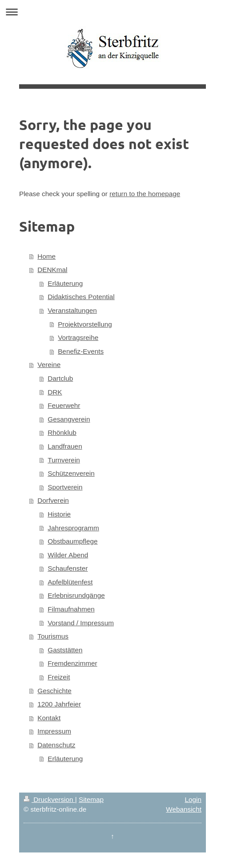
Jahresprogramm (73, 528)
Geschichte (54, 691)
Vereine (49, 365)
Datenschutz (56, 745)
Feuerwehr (64, 405)
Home (46, 256)
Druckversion (49, 799)
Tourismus (53, 636)
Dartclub (60, 378)
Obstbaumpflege (72, 541)
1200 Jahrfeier (59, 704)
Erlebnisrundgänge (76, 595)
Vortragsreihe (78, 337)
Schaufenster (68, 568)
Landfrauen (65, 446)
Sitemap (91, 799)
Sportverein (65, 487)
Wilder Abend (68, 555)
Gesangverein (69, 419)
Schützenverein (71, 473)
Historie (59, 514)
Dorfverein (53, 500)
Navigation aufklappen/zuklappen (112, 12)
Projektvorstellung (85, 324)
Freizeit (59, 677)
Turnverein (64, 460)
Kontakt (49, 718)
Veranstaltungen (72, 310)
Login (193, 799)
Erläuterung (65, 283)
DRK (55, 392)
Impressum (54, 731)
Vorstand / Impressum (81, 623)
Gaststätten (65, 650)
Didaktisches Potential (81, 297)
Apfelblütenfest (70, 582)
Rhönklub (62, 432)
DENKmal (52, 270)
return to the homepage (145, 194)
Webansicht (184, 809)
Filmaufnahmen (71, 609)
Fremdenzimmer (72, 663)
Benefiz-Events (81, 351)
